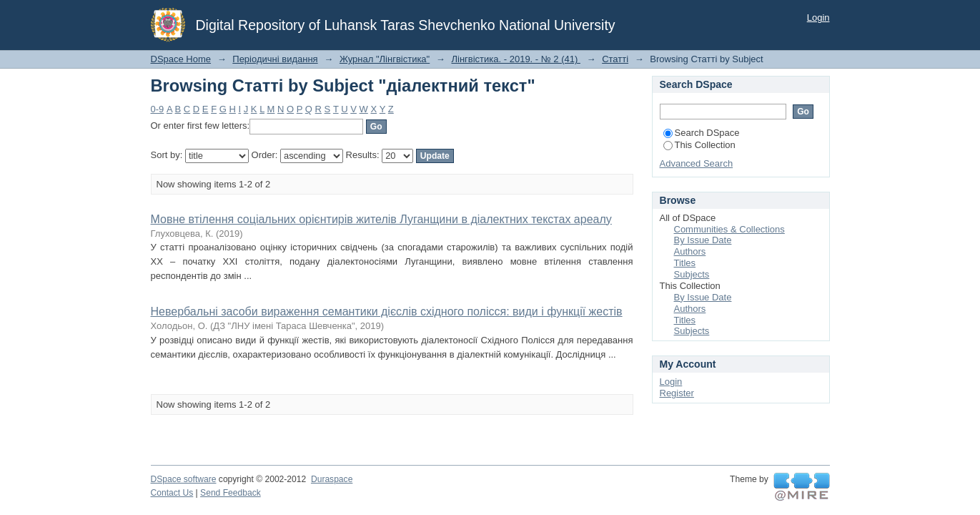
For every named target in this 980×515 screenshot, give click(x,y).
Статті (615, 59)
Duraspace (332, 479)
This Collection (699, 145)
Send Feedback (231, 493)
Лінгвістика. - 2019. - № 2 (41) (515, 59)
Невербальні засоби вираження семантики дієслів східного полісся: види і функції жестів (387, 312)
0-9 (158, 109)
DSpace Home (181, 59)
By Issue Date (703, 240)
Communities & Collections (729, 229)
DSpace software (184, 479)
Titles (685, 263)
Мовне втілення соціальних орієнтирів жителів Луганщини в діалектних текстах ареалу (381, 219)
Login (818, 18)
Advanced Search (697, 163)
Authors (690, 251)
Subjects (692, 274)
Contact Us (172, 493)
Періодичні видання (275, 59)
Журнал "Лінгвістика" (385, 59)
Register (677, 393)
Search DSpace (702, 133)
